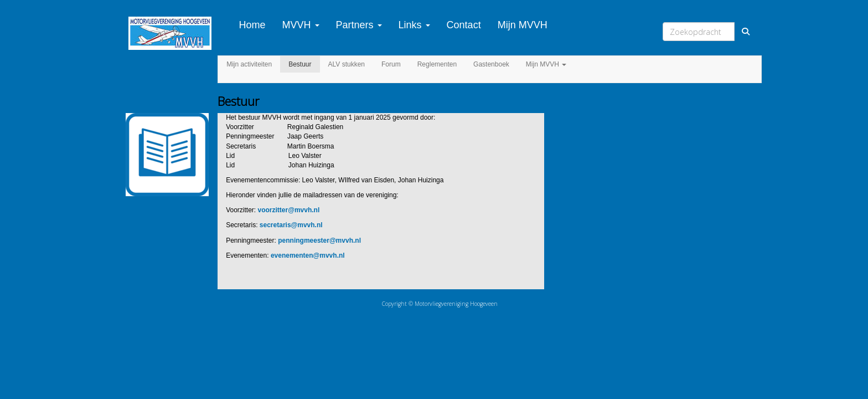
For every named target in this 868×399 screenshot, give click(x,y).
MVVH (301, 25)
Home (252, 25)
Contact (464, 25)
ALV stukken (347, 64)
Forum (391, 64)
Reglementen (437, 64)
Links (414, 25)
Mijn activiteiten (249, 64)
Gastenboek (491, 64)
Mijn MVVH (523, 25)
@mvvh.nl (289, 210)
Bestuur (300, 64)
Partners (359, 25)
